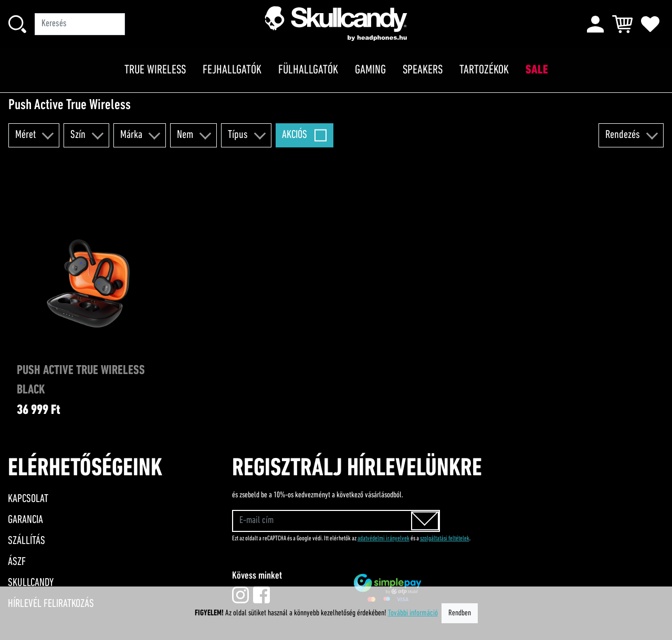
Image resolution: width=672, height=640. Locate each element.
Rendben (460, 613)
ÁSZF (17, 562)
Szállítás (27, 541)
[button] (34, 135)
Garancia (25, 520)
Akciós (295, 135)
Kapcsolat (28, 499)
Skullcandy (31, 583)
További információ (413, 613)
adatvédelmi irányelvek (384, 538)
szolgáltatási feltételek (445, 538)
